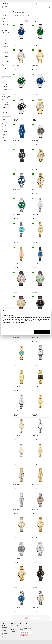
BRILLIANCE (6, 25)
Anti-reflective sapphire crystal (7, 89)
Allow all (42, 332)
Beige (5, 118)
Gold (5, 139)
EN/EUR (42, 1)
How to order (4, 630)
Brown (5, 122)
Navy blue (6, 127)
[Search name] (5, 46)
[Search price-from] (4, 40)
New (23, 15)
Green (5, 137)
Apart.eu (3, 9)
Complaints (4, 635)
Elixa (4, 28)
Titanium (5, 79)
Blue (5, 128)
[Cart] (44, 4)
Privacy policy (13, 631)
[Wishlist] (41, 4)
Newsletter (12, 633)
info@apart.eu (35, 626)
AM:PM (4, 17)
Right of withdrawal (6, 633)
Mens (5, 66)
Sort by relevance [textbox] (37, 15)
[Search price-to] (7, 40)
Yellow (5, 140)
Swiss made (6, 105)
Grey (5, 136)
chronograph (6, 106)
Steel (5, 78)
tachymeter (6, 111)
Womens (6, 64)
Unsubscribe (23, 637)
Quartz (5, 72)
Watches (8, 9)
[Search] (4, 7)
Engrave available (7, 33)
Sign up (24, 635)
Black (5, 124)
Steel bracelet (7, 95)
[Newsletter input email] (26, 632)
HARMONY (5, 26)
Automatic (6, 71)
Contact (3, 636)
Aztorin (4, 18)
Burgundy (6, 121)
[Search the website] (25, 7)
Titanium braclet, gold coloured (7, 97)
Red (5, 125)
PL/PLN (49, 1)
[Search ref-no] (5, 53)
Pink (5, 130)
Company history (13, 630)
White (5, 119)
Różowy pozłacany (7, 132)
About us (12, 628)
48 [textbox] (35, 17)
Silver (5, 134)
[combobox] (38, 15)
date (5, 108)
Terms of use (4, 632)
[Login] (37, 4)
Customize (26, 332)
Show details (45, 328)
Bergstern (4, 20)
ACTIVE (5, 23)
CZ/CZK (45, 1)
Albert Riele (5, 16)
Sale (21, 15)
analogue (6, 109)
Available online (16, 15)
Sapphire (6, 86)
